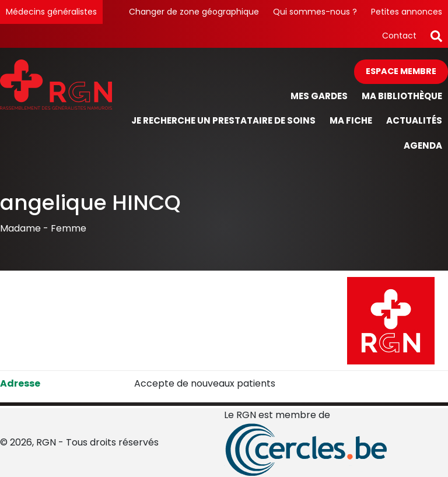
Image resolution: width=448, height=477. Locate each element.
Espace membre (401, 71)
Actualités (414, 120)
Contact (399, 36)
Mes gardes (319, 96)
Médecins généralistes (51, 12)
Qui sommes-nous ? (315, 12)
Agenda (423, 145)
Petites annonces (407, 12)
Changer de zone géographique (194, 12)
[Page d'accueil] (56, 109)
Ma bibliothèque (402, 96)
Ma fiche (351, 120)
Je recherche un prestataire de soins (223, 120)
